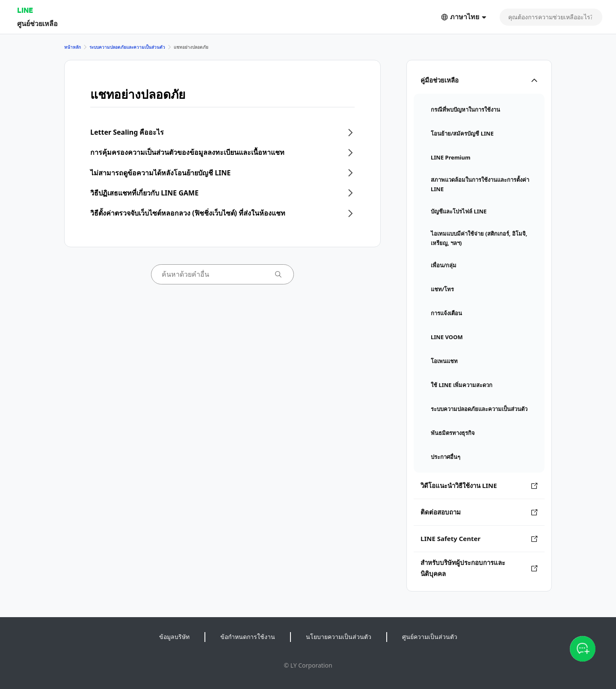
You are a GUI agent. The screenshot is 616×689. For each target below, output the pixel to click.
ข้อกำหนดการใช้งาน (248, 637)
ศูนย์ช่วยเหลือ (37, 23)
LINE (25, 10)
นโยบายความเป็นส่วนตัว (339, 637)
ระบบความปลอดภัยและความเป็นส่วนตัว (127, 47)
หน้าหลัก (73, 47)
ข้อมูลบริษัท (174, 637)
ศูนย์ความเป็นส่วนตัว (430, 637)
